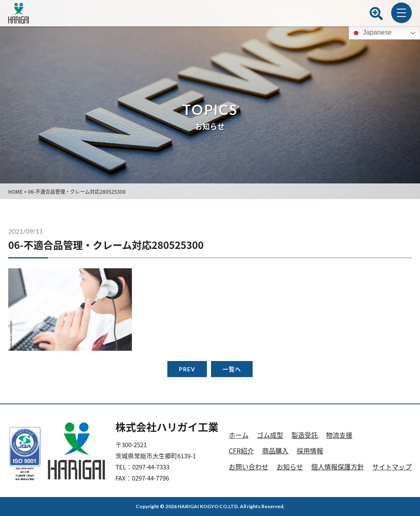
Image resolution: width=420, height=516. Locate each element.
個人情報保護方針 (338, 467)
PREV (187, 369)
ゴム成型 (270, 435)
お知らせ (290, 467)
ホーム (239, 435)
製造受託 (305, 435)
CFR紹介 (241, 450)
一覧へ (232, 369)
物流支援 (339, 435)
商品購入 (275, 450)
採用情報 (310, 450)
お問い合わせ (249, 467)
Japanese (371, 33)
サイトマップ (392, 467)
